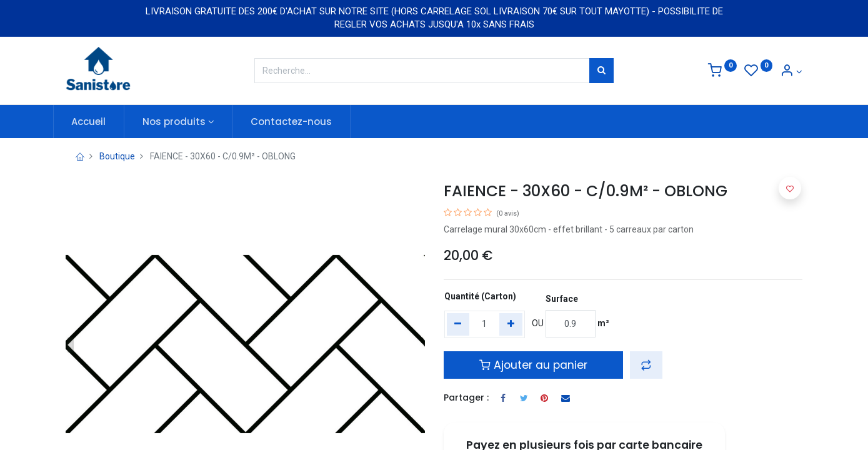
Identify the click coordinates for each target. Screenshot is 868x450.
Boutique (117, 156)
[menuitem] (102, 122)
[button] (646, 365)
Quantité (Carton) (480, 296)
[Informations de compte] (791, 72)
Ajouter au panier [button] (533, 365)
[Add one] (511, 324)
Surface (562, 299)
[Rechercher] (601, 71)
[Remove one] (458, 324)
